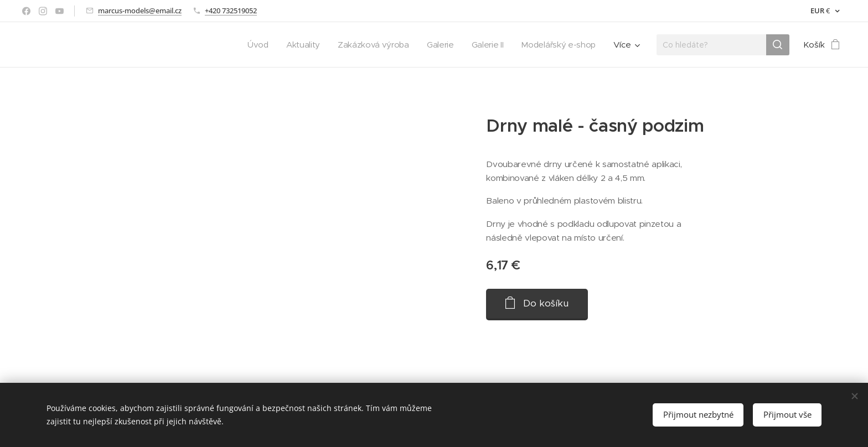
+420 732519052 (231, 11)
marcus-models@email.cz (140, 11)
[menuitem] (250, 45)
